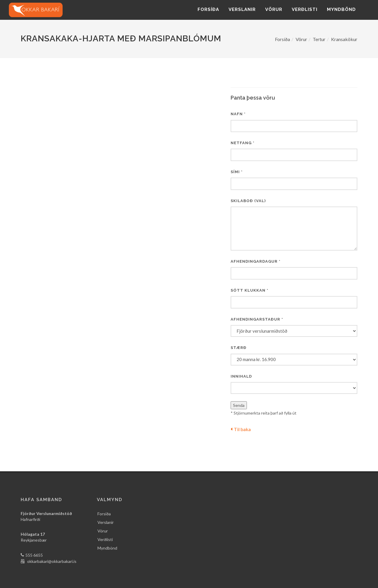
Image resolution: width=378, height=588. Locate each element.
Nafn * (238, 114)
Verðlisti (305, 9)
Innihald (241, 376)
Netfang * (243, 143)
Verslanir (242, 9)
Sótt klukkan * (250, 290)
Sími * (237, 172)
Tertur (319, 39)
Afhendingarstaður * (257, 319)
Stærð (239, 348)
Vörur (274, 9)
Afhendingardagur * (256, 261)
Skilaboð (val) (248, 201)
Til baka (241, 429)
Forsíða (208, 9)
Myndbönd (341, 9)
